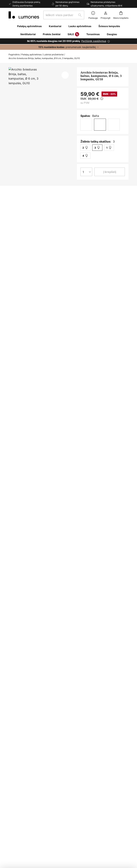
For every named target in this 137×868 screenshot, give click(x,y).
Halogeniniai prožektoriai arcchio (81, 546)
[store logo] (24, 15)
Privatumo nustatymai (23, 837)
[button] (65, 75)
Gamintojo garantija (22, 815)
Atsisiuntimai (22, 346)
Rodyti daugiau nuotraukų (41, 78)
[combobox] (64, 15)
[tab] (28, 339)
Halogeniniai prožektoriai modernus (32, 546)
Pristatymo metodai (22, 780)
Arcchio (101, 260)
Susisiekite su (18, 757)
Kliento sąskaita (19, 798)
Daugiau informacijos (76, 339)
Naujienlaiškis (18, 792)
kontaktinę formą (60, 706)
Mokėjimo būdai (19, 773)
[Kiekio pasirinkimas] (86, 172)
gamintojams (105, 710)
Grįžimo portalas (20, 786)
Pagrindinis (14, 55)
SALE (73, 34)
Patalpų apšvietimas (31, 55)
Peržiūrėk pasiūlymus (94, 41)
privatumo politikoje (113, 706)
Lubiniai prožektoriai (54, 55)
